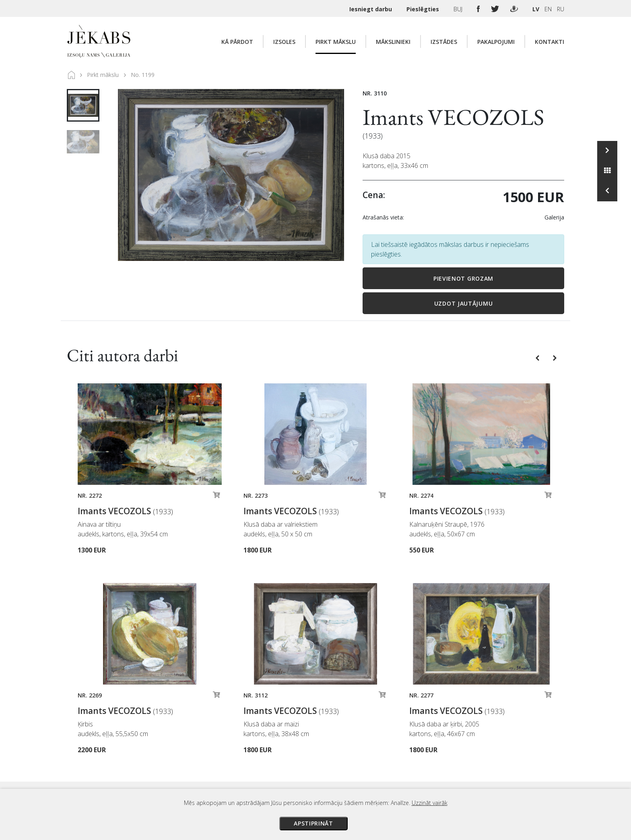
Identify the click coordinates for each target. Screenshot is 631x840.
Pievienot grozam (463, 278)
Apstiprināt (313, 823)
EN (548, 9)
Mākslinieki (393, 42)
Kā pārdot (237, 42)
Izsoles (284, 42)
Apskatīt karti (186, 735)
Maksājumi (379, 726)
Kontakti (550, 42)
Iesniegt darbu (371, 9)
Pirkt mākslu (336, 42)
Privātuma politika (389, 760)
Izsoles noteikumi (389, 715)
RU (561, 9)
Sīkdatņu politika (387, 772)
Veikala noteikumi (389, 749)
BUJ (459, 9)
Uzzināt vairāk (430, 803)
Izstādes (444, 42)
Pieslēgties (424, 9)
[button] (538, 357)
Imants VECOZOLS (453, 117)
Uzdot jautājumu (464, 303)
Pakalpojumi (496, 42)
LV (536, 9)
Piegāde (376, 738)
